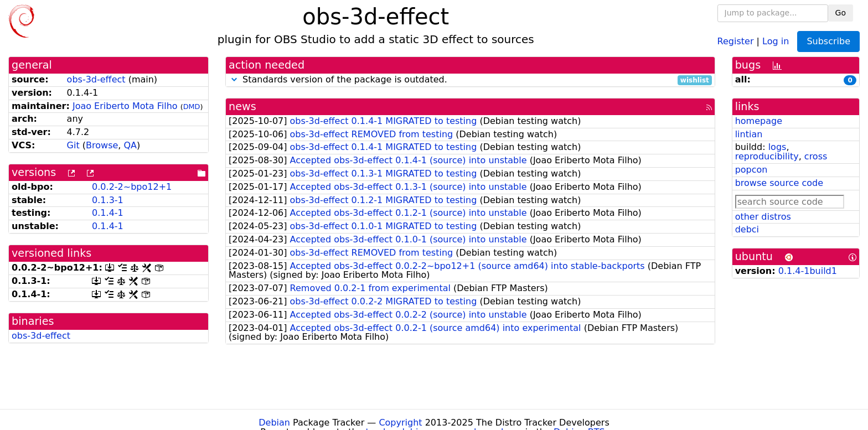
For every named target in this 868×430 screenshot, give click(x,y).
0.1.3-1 (108, 200)
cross (816, 156)
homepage (759, 121)
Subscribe (828, 41)
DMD (192, 107)
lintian (749, 134)
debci (747, 229)
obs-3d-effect (96, 79)
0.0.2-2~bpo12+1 (132, 187)
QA (130, 145)
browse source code (779, 183)
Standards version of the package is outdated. (470, 80)
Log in (776, 41)
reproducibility (767, 156)
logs (777, 147)
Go (841, 13)
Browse (102, 145)
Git (73, 145)
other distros (763, 217)
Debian (274, 423)
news (242, 107)
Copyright (400, 423)
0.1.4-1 (108, 213)
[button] (234, 79)
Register (736, 41)
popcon (751, 170)
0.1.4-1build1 (808, 271)
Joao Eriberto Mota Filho (125, 106)
